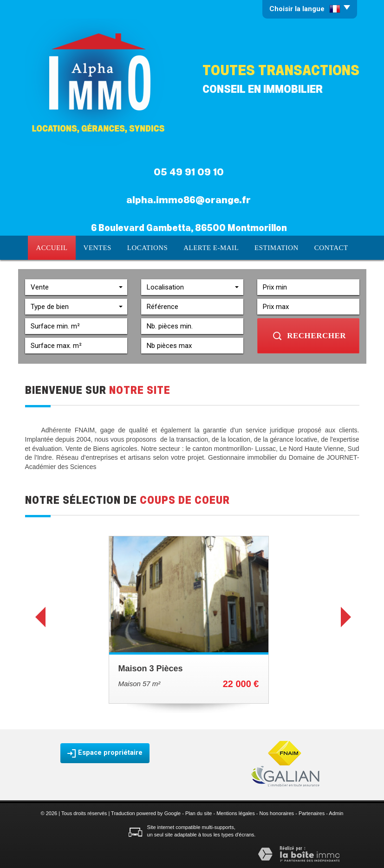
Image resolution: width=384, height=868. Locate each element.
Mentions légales (236, 812)
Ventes (97, 248)
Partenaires (312, 812)
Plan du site (199, 812)
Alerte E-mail (212, 248)
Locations (148, 248)
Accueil (49, 248)
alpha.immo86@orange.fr (189, 200)
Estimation (278, 248)
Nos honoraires (277, 812)
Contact (334, 248)
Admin (336, 812)
